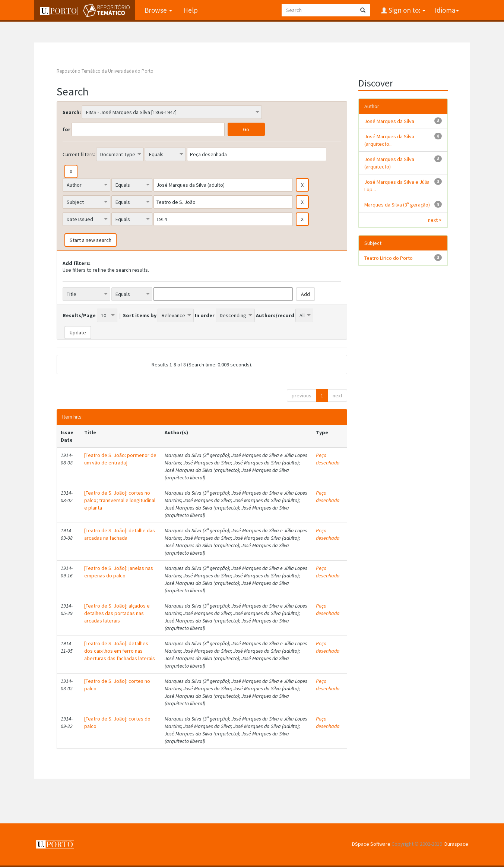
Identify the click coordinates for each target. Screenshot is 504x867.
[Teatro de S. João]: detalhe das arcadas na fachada (120, 534)
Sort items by (140, 315)
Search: (72, 112)
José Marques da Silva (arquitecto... (389, 140)
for (66, 129)
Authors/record (275, 315)
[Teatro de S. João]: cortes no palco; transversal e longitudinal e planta (120, 500)
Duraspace (456, 844)
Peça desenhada (328, 459)
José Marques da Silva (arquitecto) (389, 163)
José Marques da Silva (389, 121)
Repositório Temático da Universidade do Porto (105, 71)
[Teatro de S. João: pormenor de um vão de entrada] (120, 459)
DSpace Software (371, 844)
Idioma (447, 10)
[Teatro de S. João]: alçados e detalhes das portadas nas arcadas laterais (117, 613)
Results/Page (79, 315)
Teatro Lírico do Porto (389, 258)
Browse (158, 10)
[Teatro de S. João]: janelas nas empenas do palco (119, 572)
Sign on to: (406, 10)
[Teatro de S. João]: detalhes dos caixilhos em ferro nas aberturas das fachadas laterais (120, 651)
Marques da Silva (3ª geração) (397, 205)
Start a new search (91, 240)
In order (205, 315)
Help (191, 10)
